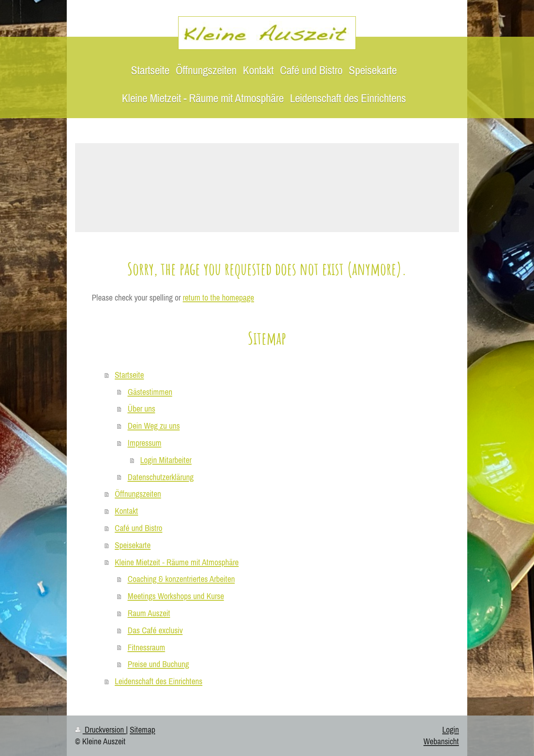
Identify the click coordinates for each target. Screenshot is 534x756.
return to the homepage (218, 297)
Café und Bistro (139, 528)
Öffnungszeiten (138, 494)
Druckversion (101, 729)
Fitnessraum (146, 647)
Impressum (145, 443)
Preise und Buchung (158, 664)
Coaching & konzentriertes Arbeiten (181, 579)
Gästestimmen (150, 392)
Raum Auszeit (149, 613)
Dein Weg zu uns (154, 426)
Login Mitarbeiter (166, 460)
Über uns (141, 408)
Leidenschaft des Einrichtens (159, 681)
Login (451, 729)
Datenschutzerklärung (161, 477)
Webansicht (441, 741)
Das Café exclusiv (155, 630)
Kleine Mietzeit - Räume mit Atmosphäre (177, 562)
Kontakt (126, 511)
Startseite (129, 375)
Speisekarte (133, 545)
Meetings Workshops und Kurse (176, 596)
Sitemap (142, 729)
